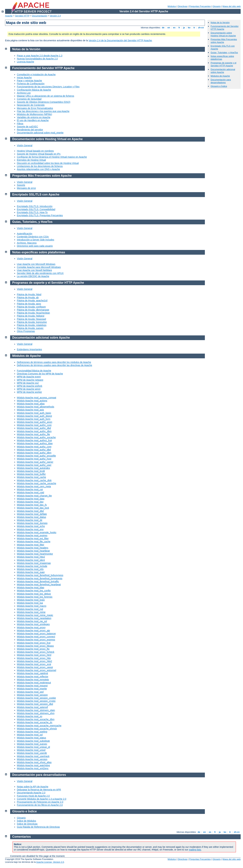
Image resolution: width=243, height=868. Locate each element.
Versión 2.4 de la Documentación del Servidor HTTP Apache (120, 40)
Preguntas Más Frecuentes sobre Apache (224, 41)
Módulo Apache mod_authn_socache (36, 437)
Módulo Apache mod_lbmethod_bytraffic (38, 581)
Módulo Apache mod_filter (31, 545)
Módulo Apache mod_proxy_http (34, 658)
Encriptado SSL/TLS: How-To (32, 212)
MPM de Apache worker (29, 392)
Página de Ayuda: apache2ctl (32, 301)
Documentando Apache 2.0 (31, 793)
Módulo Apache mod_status (31, 738)
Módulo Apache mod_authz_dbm (34, 453)
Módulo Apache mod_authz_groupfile (36, 456)
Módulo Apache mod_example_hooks (37, 532)
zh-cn (201, 28)
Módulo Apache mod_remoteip (33, 680)
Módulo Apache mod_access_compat (37, 398)
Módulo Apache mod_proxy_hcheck (36, 652)
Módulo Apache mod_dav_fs (32, 505)
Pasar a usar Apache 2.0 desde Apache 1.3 (40, 56)
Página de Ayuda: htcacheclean (33, 313)
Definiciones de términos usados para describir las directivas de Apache (55, 365)
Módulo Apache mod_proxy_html (34, 655)
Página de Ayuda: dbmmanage (33, 310)
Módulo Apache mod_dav (30, 502)
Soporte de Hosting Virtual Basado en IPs (39, 154)
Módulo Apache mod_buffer (31, 474)
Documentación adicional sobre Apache (223, 71)
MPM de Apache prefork (30, 386)
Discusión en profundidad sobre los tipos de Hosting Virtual (48, 163)
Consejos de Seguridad (29, 99)
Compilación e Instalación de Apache (36, 74)
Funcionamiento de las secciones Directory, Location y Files (48, 87)
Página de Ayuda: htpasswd (31, 319)
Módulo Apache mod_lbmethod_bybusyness (40, 575)
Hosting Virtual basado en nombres (35, 151)
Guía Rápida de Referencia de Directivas (38, 827)
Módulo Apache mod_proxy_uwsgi (35, 667)
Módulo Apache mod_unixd (31, 750)
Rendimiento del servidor (30, 130)
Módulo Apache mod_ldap (31, 588)
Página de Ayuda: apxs (29, 304)
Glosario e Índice (219, 86)
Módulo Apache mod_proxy (31, 627)
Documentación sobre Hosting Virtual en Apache (223, 34)
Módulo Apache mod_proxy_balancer (36, 634)
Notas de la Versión (220, 23)
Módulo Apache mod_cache (31, 477)
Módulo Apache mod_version (32, 759)
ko (189, 28)
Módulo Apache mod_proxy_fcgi (34, 643)
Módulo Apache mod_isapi (31, 572)
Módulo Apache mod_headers (33, 548)
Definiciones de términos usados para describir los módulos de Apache (54, 362)
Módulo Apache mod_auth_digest (34, 416)
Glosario (217, 6)
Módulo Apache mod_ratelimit (32, 673)
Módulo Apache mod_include (32, 566)
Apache (9, 16)
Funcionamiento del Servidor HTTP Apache (43, 68)
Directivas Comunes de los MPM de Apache (40, 374)
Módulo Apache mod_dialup (31, 517)
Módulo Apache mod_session (32, 695)
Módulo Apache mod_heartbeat (33, 551)
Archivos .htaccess (27, 243)
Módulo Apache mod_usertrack (33, 756)
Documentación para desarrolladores (221, 81)
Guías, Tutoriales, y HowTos (224, 53)
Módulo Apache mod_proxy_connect (36, 637)
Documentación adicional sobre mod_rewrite (40, 133)
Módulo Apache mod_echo (31, 526)
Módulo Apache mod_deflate (32, 514)
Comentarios (22, 837)
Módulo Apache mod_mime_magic (35, 615)
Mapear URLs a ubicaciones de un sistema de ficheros (45, 96)
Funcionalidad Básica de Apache (34, 371)
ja (184, 28)
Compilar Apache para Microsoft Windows (39, 267)
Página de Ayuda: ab (28, 297)
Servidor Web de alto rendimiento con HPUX (40, 273)
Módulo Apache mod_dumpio (32, 523)
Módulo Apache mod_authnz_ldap (35, 443)
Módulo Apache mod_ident (31, 560)
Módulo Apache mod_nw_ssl (32, 621)
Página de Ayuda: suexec (30, 328)
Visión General (25, 145)
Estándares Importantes (29, 349)
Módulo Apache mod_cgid (30, 492)
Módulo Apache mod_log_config (34, 591)
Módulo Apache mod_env (30, 529)
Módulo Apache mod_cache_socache (37, 483)
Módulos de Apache (220, 76)
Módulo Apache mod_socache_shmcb (37, 729)
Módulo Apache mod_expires (32, 535)
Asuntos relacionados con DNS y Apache (38, 169)
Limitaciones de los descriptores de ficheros (40, 166)
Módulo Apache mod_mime (31, 612)
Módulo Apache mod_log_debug (34, 594)
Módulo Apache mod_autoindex (33, 468)
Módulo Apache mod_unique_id (33, 747)
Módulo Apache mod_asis (30, 410)
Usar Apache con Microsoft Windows (36, 264)
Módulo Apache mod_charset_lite (34, 496)
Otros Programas (26, 331)
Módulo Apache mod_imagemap (34, 563)
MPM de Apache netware (30, 380)
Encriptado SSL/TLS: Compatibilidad (36, 209)
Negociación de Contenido (31, 105)
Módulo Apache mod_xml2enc (33, 768)
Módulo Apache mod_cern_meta (34, 486)
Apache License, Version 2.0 (50, 862)
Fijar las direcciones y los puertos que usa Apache (43, 111)
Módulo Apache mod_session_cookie (36, 698)
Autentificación (25, 234)
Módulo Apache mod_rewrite (32, 689)
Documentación (39, 16)
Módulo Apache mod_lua (30, 603)
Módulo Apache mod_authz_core (34, 447)
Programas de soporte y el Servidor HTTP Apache (223, 64)
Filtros (20, 124)
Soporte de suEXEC (27, 127)
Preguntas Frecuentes (200, 6)
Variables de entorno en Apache (34, 117)
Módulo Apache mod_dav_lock (33, 508)
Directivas (183, 6)
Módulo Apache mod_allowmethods (36, 407)
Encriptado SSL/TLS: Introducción (35, 206)
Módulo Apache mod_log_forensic (35, 597)
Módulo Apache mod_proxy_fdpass (35, 646)
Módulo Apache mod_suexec (32, 744)
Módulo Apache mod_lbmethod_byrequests (40, 578)
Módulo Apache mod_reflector (33, 677)
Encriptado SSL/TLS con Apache (36, 194)
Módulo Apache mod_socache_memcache (39, 726)
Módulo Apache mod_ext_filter (33, 538)
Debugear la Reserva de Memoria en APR (39, 790)
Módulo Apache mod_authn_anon (35, 422)
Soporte (21, 185)
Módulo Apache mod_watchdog (33, 765)
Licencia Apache (25, 62)
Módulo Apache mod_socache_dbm (36, 719)
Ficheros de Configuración (31, 84)
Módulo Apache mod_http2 (31, 557)
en (169, 28)
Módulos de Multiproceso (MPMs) (35, 114)
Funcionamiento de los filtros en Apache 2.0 (40, 805)
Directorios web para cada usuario (35, 246)
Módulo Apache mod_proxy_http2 (35, 661)
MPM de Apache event (29, 377)
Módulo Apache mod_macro (32, 606)
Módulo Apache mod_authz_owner (35, 462)
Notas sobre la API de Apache (33, 787)
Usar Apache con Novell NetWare (34, 270)
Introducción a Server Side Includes (36, 240)
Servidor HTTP (22, 16)
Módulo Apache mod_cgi (30, 489)
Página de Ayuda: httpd (29, 294)
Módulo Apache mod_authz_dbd (34, 450)
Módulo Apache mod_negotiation (34, 618)
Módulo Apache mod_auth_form (34, 419)
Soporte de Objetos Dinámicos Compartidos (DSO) (44, 102)
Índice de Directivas (27, 824)
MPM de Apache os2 (28, 383)
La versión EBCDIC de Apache (33, 276)
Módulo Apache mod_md (30, 609)
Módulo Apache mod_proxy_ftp (33, 649)
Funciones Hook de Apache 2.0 (33, 796)
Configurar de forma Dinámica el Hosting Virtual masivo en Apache (52, 157)
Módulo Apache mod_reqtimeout (34, 683)
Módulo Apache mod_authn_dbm (34, 431)
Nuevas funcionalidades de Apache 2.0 (37, 59)
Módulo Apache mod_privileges (33, 624)
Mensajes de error (26, 188)
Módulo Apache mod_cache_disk (34, 480)
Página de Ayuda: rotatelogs (32, 325)
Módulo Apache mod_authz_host (34, 459)
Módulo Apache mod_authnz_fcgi (34, 440)
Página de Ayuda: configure (31, 307)
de (163, 28)
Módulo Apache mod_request (32, 686)
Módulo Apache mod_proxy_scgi (34, 664)
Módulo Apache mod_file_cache (34, 542)
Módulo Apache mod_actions (32, 401)
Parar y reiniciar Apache (29, 81)
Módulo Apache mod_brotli (31, 471)
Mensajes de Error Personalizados (35, 108)
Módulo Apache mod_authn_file (33, 434)
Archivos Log (24, 93)
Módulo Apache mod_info (30, 569)
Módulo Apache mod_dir (30, 520)
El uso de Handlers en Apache (33, 120)
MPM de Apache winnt (29, 389)
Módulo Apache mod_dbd (30, 511)
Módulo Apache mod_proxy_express (36, 640)
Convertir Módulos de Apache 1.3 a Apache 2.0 (42, 799)
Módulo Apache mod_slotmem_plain (36, 710)
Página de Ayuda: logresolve (32, 322)
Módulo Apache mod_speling (32, 732)
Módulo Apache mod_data (31, 499)
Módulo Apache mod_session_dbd (35, 704)
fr (179, 28)
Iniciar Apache (24, 78)
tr (194, 28)
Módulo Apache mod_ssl (30, 735)
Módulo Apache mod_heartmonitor (35, 554)
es (174, 28)
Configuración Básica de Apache (34, 90)
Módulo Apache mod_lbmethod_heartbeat (39, 585)
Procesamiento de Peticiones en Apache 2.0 (40, 802)
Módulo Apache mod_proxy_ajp (33, 631)
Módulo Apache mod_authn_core (34, 425)
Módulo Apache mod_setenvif (32, 707)
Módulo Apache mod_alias (31, 404)
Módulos (172, 6)
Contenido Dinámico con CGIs (33, 237)
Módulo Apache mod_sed (30, 692)
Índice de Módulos (26, 821)
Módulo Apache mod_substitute (33, 741)
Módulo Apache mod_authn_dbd (34, 428)
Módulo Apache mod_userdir (32, 753)
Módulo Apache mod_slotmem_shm (36, 713)
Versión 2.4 (55, 16)
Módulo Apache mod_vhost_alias (34, 762)
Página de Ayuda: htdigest (31, 316)
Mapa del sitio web (232, 6)
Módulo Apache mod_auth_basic (34, 413)
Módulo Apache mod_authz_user (34, 465)
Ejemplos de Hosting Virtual (31, 160)
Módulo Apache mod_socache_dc (35, 722)
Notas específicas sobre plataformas (39, 252)
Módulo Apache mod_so (30, 716)
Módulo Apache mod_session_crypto (36, 701)
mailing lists (195, 850)
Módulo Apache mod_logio (31, 600)
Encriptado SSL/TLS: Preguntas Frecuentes (40, 215)
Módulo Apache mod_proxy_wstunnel (37, 670)
